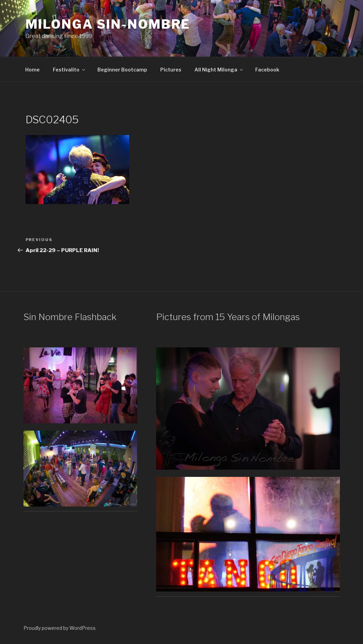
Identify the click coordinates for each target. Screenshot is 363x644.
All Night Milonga (219, 70)
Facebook (267, 70)
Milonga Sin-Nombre (108, 24)
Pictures (171, 70)
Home (32, 70)
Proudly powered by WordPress (60, 628)
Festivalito (69, 70)
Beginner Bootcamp (122, 70)
